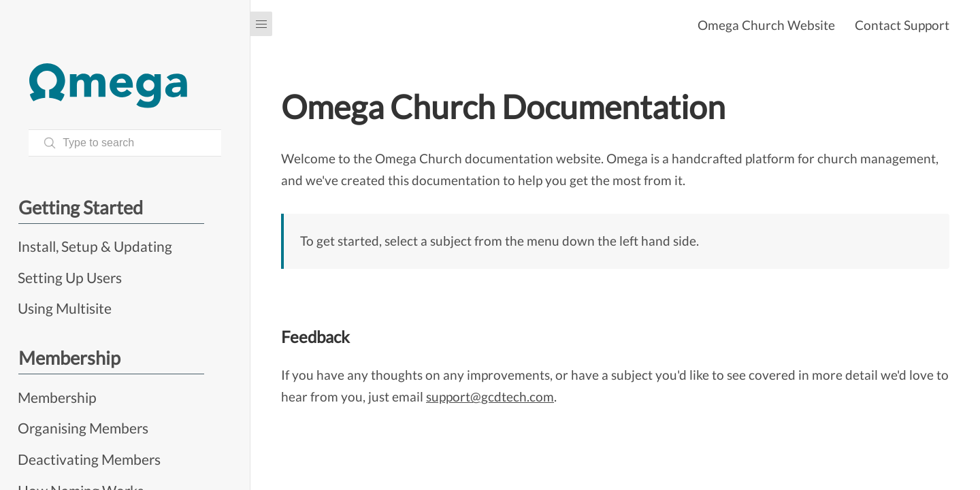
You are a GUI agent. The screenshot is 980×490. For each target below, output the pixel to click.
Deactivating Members (89, 459)
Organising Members (83, 428)
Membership (57, 397)
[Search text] (125, 143)
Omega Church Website (766, 25)
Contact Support (902, 25)
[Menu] (261, 24)
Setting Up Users (70, 277)
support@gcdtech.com (490, 396)
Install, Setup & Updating (95, 246)
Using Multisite (65, 308)
